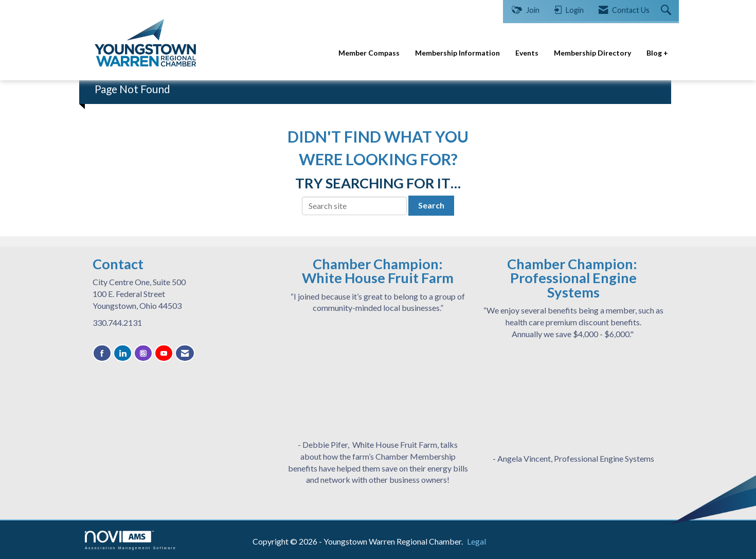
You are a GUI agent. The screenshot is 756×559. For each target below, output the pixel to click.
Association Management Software (131, 540)
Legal (476, 541)
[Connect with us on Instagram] (143, 353)
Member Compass (369, 53)
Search (431, 205)
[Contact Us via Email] (185, 353)
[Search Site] (667, 11)
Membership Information (457, 53)
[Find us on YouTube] (164, 353)
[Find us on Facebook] (102, 353)
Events (527, 53)
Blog (655, 53)
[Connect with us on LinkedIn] (123, 353)
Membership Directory (592, 53)
